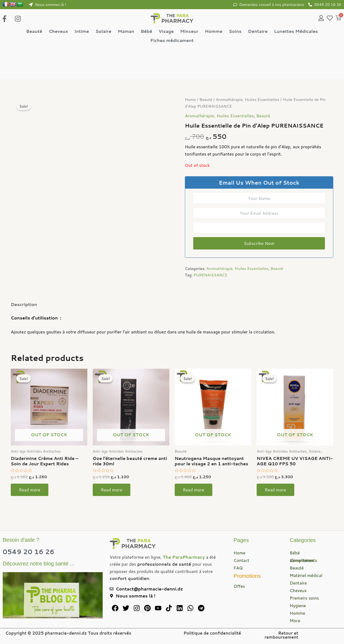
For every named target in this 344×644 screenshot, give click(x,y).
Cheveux (58, 31)
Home (190, 100)
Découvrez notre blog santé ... (39, 564)
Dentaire (258, 31)
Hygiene (298, 605)
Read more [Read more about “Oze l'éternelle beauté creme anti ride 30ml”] (112, 490)
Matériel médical (306, 575)
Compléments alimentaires (303, 560)
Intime (82, 31)
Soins (235, 31)
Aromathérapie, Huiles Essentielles (248, 100)
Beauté (34, 31)
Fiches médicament (172, 40)
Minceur (189, 31)
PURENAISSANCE (210, 275)
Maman (126, 31)
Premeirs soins (304, 598)
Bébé (146, 31)
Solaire (103, 31)
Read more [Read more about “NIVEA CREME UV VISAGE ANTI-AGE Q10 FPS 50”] (275, 490)
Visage (166, 31)
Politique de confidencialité (212, 633)
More (295, 620)
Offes (239, 586)
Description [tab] (24, 304)
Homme (214, 31)
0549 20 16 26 (28, 552)
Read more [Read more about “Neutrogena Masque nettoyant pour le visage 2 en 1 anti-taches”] (193, 490)
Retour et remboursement (281, 635)
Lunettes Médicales (296, 31)
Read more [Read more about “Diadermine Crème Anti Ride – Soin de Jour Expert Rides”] (30, 490)
